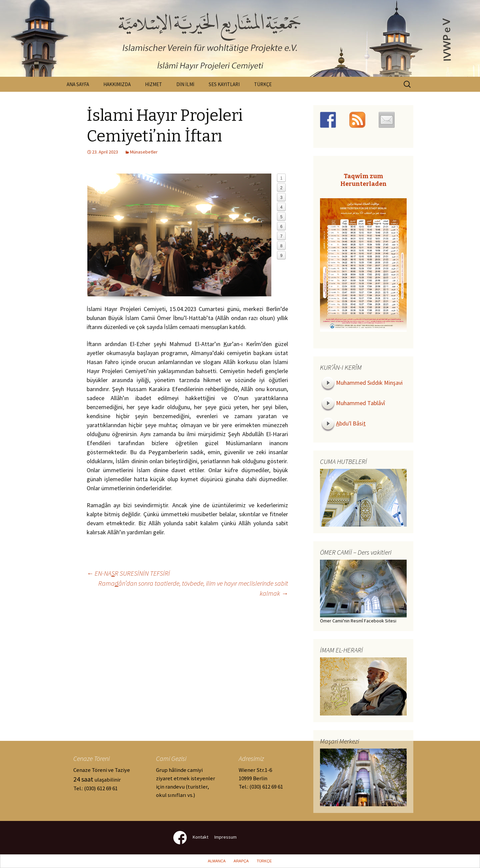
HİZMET (153, 84)
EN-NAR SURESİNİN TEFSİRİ (128, 573)
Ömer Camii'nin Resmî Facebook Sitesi (358, 621)
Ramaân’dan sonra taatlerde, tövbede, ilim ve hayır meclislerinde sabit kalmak (193, 588)
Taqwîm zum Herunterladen (363, 180)
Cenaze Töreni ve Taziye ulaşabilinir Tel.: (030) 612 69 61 (102, 779)
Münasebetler (144, 152)
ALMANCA (217, 861)
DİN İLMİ (185, 84)
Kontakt (200, 837)
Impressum (225, 837)
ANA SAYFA (78, 84)
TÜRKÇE (263, 84)
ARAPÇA (241, 861)
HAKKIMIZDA (117, 84)
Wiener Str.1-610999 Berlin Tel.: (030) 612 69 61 (261, 778)
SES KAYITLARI (224, 84)
